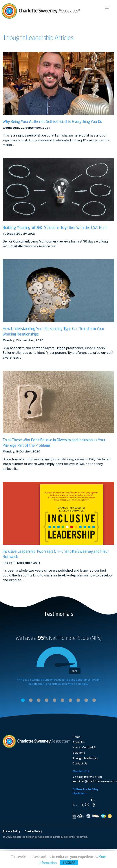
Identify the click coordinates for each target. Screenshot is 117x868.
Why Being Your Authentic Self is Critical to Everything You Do (52, 121)
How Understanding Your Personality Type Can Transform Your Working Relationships (53, 331)
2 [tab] (31, 700)
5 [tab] (55, 700)
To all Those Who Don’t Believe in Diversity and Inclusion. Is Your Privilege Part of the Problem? (54, 442)
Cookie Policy (33, 831)
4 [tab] (47, 700)
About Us (79, 742)
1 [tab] (23, 700)
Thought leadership (85, 758)
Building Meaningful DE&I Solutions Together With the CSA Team (55, 227)
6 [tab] (62, 700)
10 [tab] (94, 700)
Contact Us (80, 763)
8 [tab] (78, 700)
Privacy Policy (11, 831)
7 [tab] (70, 700)
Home (76, 737)
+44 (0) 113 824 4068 (87, 777)
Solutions (79, 753)
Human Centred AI (84, 747)
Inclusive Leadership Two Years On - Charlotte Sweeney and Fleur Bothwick (56, 554)
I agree (69, 863)
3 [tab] (39, 700)
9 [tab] (86, 700)
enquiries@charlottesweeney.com (95, 781)
